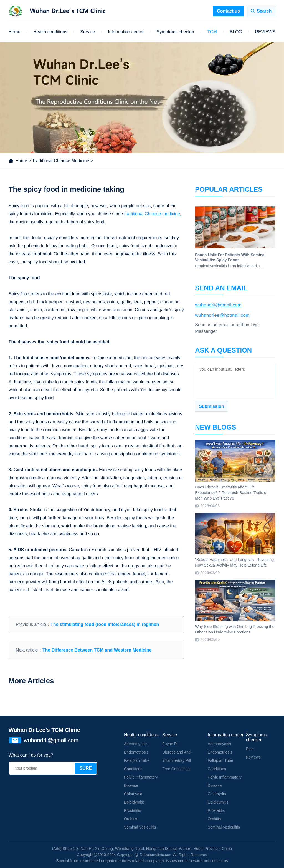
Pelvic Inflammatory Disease (141, 781)
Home (15, 32)
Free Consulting (176, 769)
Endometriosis (136, 752)
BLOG (236, 32)
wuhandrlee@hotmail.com (222, 315)
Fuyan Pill (171, 744)
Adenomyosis (136, 744)
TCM (212, 32)
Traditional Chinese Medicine (61, 161)
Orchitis (130, 819)
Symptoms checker (176, 32)
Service (88, 32)
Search (264, 11)
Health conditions (50, 32)
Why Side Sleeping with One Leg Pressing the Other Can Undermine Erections (235, 629)
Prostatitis (132, 810)
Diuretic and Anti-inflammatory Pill (177, 756)
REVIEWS (265, 32)
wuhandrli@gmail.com (218, 305)
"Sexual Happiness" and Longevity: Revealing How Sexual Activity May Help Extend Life (234, 562)
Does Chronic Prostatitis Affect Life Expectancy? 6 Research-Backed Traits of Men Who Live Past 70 (231, 492)
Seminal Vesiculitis (140, 827)
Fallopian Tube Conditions (137, 765)
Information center (126, 32)
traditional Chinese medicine (152, 214)
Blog (250, 749)
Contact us (228, 11)
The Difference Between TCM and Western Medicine (97, 650)
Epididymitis (134, 802)
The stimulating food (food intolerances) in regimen (105, 624)
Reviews (253, 757)
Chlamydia (133, 794)
